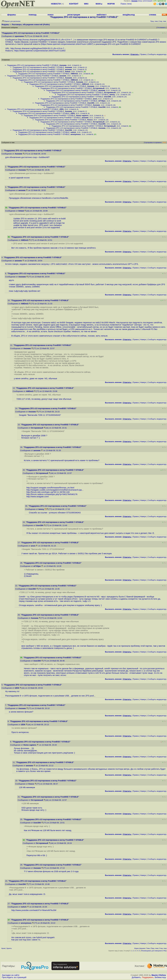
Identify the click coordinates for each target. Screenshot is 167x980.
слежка (152, 15)
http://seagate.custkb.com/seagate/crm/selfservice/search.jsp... (55, 490)
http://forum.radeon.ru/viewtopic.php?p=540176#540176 (52, 494)
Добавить (136, 977)
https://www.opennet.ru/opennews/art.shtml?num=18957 (67, 44)
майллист (102, 15)
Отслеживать (161, 28)
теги (129, 4)
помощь (33, 15)
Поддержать (148, 977)
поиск (51, 15)
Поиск (123, 4)
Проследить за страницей (14, 977)
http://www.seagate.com (37, 497)
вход (140, 1)
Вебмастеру (160, 977)
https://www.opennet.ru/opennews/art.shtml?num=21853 (40, 51)
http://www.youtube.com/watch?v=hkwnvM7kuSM (34, 910)
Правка (143, 54)
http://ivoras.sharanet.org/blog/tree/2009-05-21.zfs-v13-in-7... (46, 40)
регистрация (148, 1)
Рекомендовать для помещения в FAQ (154, 951)
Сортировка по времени (153, 142)
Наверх (143, 161)
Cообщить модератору (157, 54)
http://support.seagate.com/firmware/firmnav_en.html (50, 488)
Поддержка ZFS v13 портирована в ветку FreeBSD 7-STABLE (33, 65)
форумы (12, 15)
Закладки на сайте (11, 975)
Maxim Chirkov (159, 975)
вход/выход (129, 15)
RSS (164, 142)
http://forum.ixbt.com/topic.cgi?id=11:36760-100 (48, 492)
